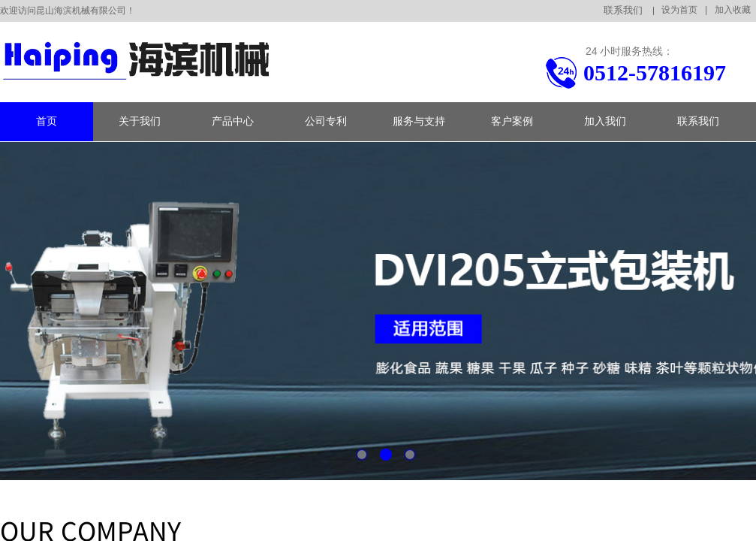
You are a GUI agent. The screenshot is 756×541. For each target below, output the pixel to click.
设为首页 (679, 10)
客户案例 (512, 121)
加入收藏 (733, 10)
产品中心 (233, 121)
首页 (47, 121)
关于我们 (140, 121)
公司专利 (326, 121)
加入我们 (605, 121)
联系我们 (698, 121)
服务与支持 (419, 121)
